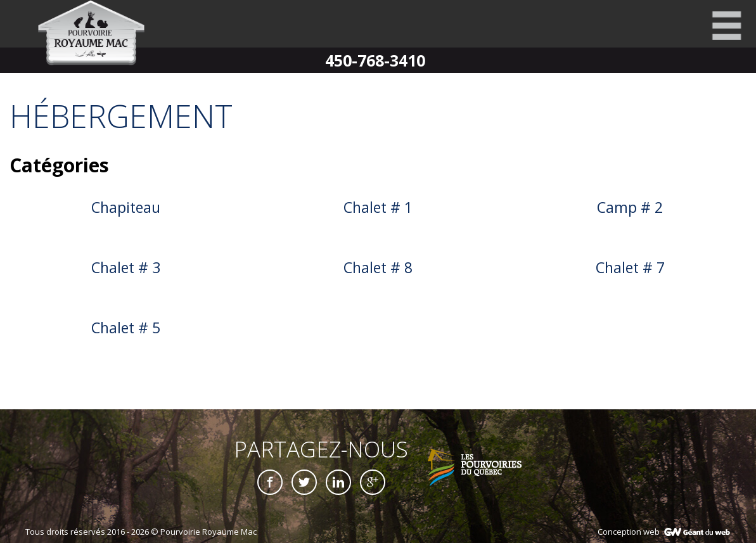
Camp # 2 (630, 207)
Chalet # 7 (630, 267)
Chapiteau (126, 207)
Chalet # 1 (378, 207)
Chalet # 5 (126, 328)
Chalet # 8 (378, 267)
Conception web (629, 532)
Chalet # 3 (126, 267)
